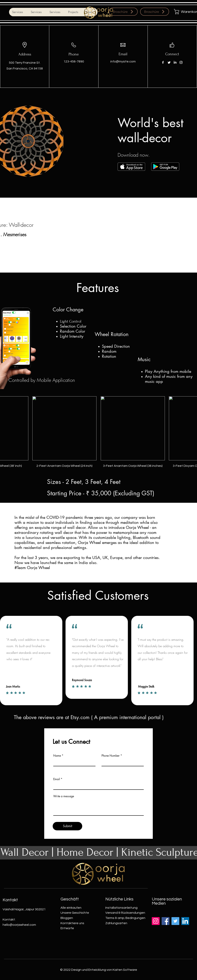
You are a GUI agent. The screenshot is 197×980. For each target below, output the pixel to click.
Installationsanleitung (121, 908)
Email (57, 779)
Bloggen (67, 918)
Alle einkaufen (71, 908)
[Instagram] (181, 62)
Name (57, 756)
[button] (184, 12)
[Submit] (67, 826)
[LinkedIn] (175, 62)
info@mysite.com (123, 61)
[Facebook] (163, 62)
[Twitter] (169, 62)
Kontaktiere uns (72, 923)
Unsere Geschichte (75, 913)
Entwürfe (67, 928)
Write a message (64, 796)
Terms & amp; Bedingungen (125, 918)
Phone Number (111, 756)
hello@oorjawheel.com (19, 925)
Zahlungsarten (116, 923)
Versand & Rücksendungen (125, 913)
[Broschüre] (123, 12)
